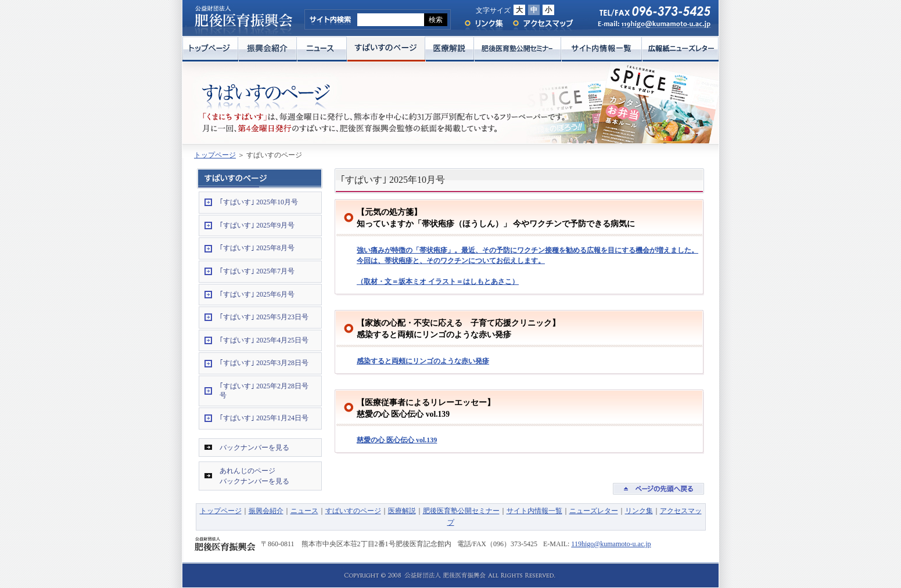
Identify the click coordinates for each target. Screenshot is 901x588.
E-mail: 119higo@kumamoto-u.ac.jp (649, 27)
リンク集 (483, 24)
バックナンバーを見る (254, 448)
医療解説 (450, 49)
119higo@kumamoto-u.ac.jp (611, 544)
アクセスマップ (543, 24)
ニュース (322, 49)
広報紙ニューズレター (680, 49)
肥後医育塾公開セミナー (518, 49)
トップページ (210, 49)
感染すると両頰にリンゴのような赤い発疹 (423, 361)
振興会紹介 (268, 49)
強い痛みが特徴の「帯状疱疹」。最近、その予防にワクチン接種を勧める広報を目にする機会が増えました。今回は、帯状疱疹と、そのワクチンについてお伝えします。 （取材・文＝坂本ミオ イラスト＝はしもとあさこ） (527, 266)
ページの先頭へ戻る (658, 489)
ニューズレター (594, 511)
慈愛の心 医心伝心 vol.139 (397, 440)
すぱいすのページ (386, 49)
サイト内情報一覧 (602, 49)
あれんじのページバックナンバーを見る (254, 476)
